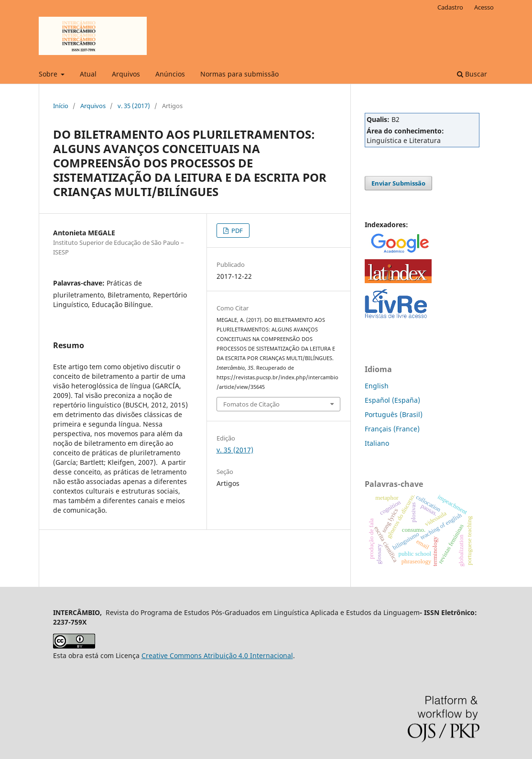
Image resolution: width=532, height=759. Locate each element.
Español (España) (392, 400)
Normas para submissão (239, 74)
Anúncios (170, 74)
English (377, 386)
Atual (88, 74)
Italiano (377, 443)
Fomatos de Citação (251, 404)
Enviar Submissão (398, 183)
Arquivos (126, 74)
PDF (236, 231)
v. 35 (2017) (134, 106)
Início (61, 106)
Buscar (472, 74)
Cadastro (450, 7)
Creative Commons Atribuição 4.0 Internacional (217, 655)
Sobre (49, 74)
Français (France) (392, 429)
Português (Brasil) (394, 414)
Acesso (484, 7)
